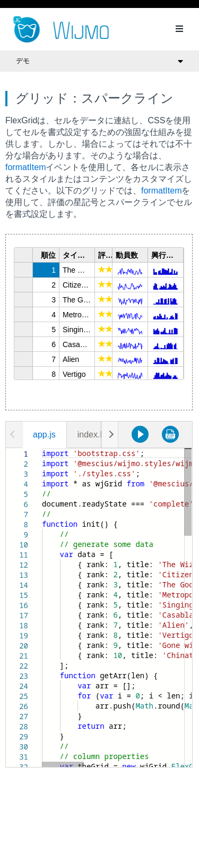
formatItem (25, 167)
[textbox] (42, 448)
